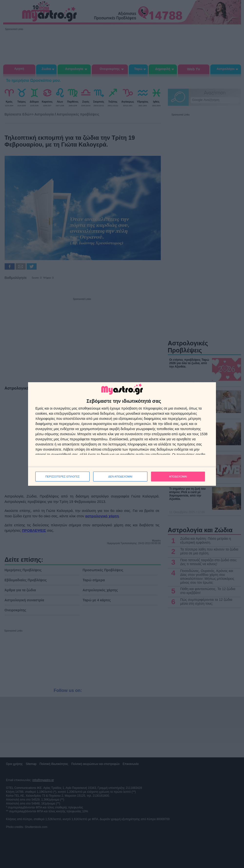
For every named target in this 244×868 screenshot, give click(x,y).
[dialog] (122, 434)
